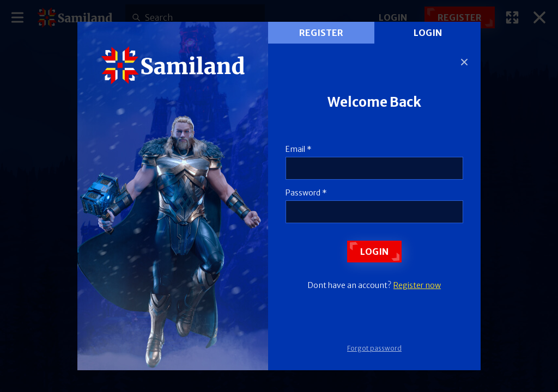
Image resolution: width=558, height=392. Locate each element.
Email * (299, 149)
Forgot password (374, 348)
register (321, 33)
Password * (306, 193)
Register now (417, 285)
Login (428, 33)
